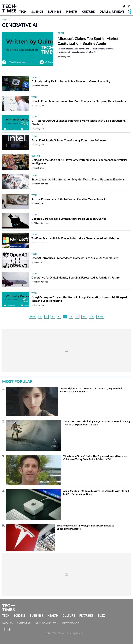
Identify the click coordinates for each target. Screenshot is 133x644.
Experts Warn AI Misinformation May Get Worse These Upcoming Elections (78, 179)
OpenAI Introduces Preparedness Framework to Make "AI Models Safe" (75, 258)
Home (4, 20)
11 (92, 317)
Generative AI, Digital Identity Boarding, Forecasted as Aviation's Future (76, 277)
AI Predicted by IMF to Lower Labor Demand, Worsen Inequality (71, 81)
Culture (88, 12)
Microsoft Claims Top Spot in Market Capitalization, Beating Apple (88, 41)
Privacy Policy (70, 623)
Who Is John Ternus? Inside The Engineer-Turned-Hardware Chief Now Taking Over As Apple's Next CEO (95, 458)
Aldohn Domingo (41, 86)
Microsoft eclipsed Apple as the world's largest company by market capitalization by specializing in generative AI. (86, 50)
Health (72, 12)
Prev (32, 317)
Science (37, 12)
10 (84, 317)
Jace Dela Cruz (41, 243)
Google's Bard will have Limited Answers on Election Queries (69, 219)
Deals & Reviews (112, 12)
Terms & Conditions (46, 623)
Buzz (101, 615)
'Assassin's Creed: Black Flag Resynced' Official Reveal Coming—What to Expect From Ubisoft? (97, 423)
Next (100, 317)
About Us (7, 623)
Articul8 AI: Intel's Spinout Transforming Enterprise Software (69, 140)
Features (86, 615)
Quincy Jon (65, 57)
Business (55, 12)
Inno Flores (39, 168)
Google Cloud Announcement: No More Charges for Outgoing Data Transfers (79, 101)
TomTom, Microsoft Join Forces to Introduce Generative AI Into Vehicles (75, 238)
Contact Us (24, 623)
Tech (23, 12)
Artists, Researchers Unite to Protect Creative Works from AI (69, 199)
